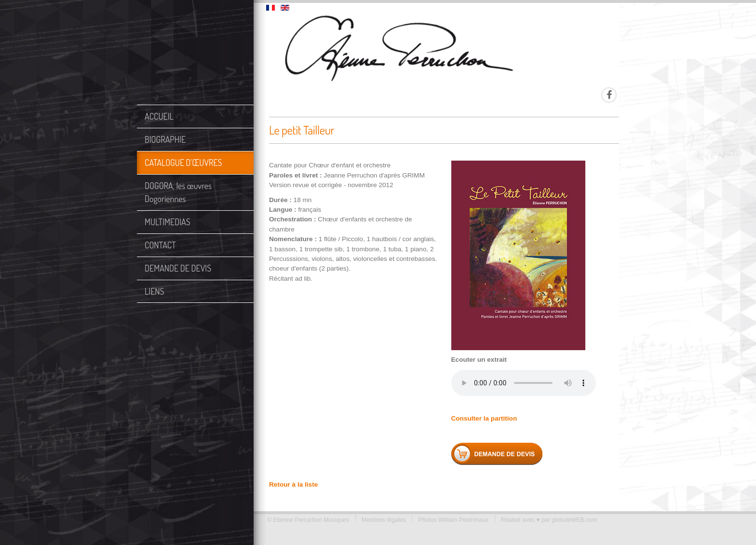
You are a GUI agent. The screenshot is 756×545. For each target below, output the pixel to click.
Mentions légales (380, 520)
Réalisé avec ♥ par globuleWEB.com (546, 520)
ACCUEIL (159, 116)
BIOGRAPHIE (165, 139)
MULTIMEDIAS (168, 222)
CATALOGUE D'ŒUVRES (183, 163)
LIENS (154, 291)
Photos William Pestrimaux (450, 520)
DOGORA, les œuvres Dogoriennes (178, 192)
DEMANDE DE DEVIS (178, 268)
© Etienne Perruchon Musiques (305, 520)
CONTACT (160, 245)
